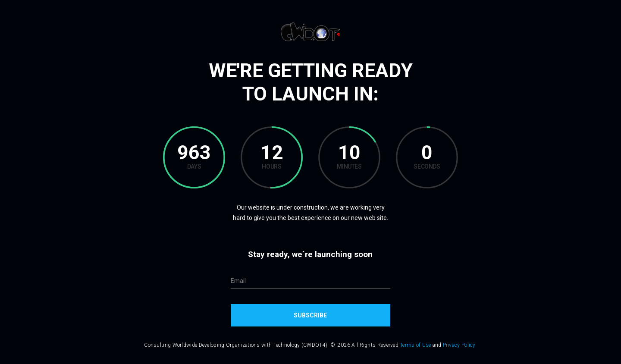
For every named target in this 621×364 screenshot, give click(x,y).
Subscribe (310, 315)
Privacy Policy (459, 345)
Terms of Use (416, 345)
